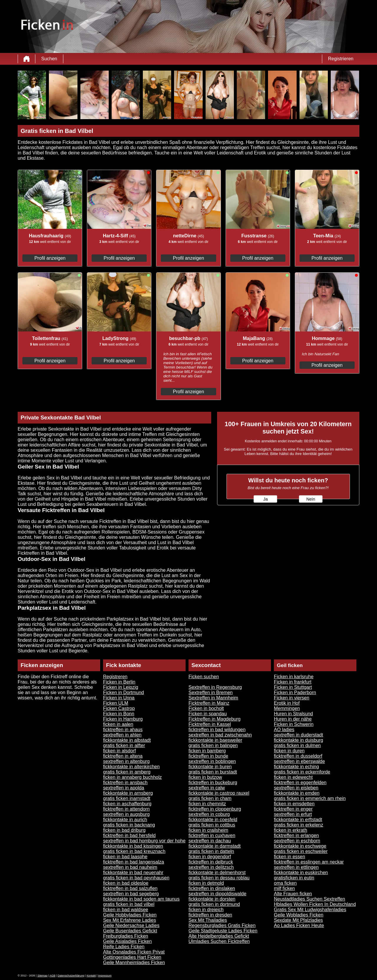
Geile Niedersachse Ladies (131, 925)
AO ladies (284, 730)
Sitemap (42, 976)
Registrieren (341, 59)
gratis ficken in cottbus (212, 825)
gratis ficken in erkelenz (299, 825)
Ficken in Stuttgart (293, 687)
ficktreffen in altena (123, 756)
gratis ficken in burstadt (213, 772)
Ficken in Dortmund (124, 692)
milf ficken (284, 888)
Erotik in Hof (287, 703)
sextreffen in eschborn (297, 841)
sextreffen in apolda (124, 788)
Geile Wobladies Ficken (299, 915)
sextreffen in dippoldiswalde (217, 894)
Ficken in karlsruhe (294, 677)
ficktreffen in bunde (208, 756)
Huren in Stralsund (294, 714)
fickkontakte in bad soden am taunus (141, 899)
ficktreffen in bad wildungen (217, 730)
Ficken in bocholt (206, 708)
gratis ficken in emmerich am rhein (310, 798)
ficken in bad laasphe (125, 857)
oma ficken (285, 883)
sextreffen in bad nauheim (130, 867)
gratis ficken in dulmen (297, 745)
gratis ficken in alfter (124, 745)
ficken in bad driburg (124, 830)
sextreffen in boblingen (212, 761)
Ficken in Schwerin (294, 724)
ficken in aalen (118, 724)
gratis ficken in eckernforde (302, 772)
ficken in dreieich (206, 910)
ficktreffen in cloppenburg (215, 809)
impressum (105, 976)
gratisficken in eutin (294, 878)
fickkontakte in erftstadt (298, 820)
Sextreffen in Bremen (211, 692)
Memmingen (287, 708)
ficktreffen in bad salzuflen (130, 888)
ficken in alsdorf (119, 751)
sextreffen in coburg (209, 814)
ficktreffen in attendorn (126, 809)
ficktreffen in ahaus (123, 730)
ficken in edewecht (293, 777)
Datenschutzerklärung (71, 976)
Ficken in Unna (119, 698)
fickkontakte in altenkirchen (131, 767)
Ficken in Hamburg (123, 719)
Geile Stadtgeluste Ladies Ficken (223, 931)
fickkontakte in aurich (125, 820)
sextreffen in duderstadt (299, 735)
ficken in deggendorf (210, 857)
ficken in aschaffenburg (127, 804)
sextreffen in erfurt (293, 814)
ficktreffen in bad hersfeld (129, 835)
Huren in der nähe (293, 719)
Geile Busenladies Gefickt (130, 931)
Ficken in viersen (292, 698)
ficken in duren (289, 751)
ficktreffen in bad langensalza (134, 862)
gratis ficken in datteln (211, 851)
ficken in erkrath (291, 830)
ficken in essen (290, 857)
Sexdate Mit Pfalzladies (298, 920)
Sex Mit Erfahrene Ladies (130, 920)
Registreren (115, 677)
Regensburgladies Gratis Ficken (222, 925)
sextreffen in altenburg (126, 761)
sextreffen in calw (207, 788)
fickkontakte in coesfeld (213, 820)
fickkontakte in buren (210, 767)
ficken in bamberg (207, 751)
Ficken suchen (204, 677)
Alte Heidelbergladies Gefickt (219, 936)
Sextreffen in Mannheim (213, 698)
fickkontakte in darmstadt (215, 846)
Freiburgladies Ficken (126, 936)
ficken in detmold (206, 883)
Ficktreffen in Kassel (210, 724)
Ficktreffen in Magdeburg (215, 719)
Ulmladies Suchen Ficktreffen (219, 941)
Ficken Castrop (119, 708)
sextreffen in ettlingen (296, 867)
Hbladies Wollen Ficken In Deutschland (315, 904)
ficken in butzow (205, 777)
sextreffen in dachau (210, 841)
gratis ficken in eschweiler (301, 851)
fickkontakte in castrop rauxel (219, 793)
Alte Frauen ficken (293, 894)
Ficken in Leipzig (121, 687)
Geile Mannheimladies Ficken (134, 962)
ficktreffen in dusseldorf (298, 756)
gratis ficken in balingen (213, 745)
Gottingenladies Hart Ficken (132, 957)
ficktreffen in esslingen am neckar (309, 862)
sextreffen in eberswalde (299, 761)
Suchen (49, 59)
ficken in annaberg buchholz (132, 777)
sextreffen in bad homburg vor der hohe (144, 841)
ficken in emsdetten (294, 804)
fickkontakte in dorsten (212, 899)
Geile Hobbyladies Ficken (130, 915)
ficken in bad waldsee (126, 910)
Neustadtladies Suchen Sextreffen (310, 899)
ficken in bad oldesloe (126, 883)
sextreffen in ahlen (122, 735)
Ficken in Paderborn (295, 692)
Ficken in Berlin (119, 682)
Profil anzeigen (50, 258)
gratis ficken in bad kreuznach (134, 851)
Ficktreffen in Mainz (209, 703)
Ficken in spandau (208, 714)
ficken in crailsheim (208, 830)
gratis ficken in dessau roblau (219, 878)
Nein (311, 499)
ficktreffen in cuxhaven (212, 835)
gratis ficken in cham (210, 798)
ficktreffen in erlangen (296, 835)
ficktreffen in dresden (210, 915)
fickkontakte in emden (297, 793)
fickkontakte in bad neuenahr (133, 872)
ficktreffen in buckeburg (213, 782)
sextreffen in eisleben (296, 788)
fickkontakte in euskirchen (301, 872)
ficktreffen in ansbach (125, 782)
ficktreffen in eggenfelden (300, 782)
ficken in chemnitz (207, 804)
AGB (52, 976)
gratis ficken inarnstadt (127, 798)
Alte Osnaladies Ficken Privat (134, 952)
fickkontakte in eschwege (300, 846)
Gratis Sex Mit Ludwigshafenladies (310, 910)
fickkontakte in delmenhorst (217, 872)
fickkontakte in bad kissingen (133, 846)
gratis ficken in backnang (129, 825)
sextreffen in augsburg (126, 814)
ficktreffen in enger (293, 809)
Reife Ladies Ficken (124, 947)
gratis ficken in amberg (127, 772)
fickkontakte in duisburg (299, 740)
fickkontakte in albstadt (127, 740)
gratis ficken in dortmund (214, 904)
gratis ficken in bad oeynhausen (136, 878)
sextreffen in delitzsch (211, 867)
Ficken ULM (116, 703)
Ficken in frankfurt (293, 682)
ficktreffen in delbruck (211, 862)
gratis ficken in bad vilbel (129, 904)
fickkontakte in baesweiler (215, 740)
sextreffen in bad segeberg (131, 894)
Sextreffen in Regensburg (215, 687)
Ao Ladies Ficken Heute (299, 925)
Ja (266, 499)
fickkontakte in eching (296, 767)
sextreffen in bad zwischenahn (220, 735)
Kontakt (91, 976)
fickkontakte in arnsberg (128, 793)
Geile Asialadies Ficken (127, 941)
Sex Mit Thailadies (208, 920)
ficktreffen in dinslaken (212, 888)
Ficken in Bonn (119, 714)
